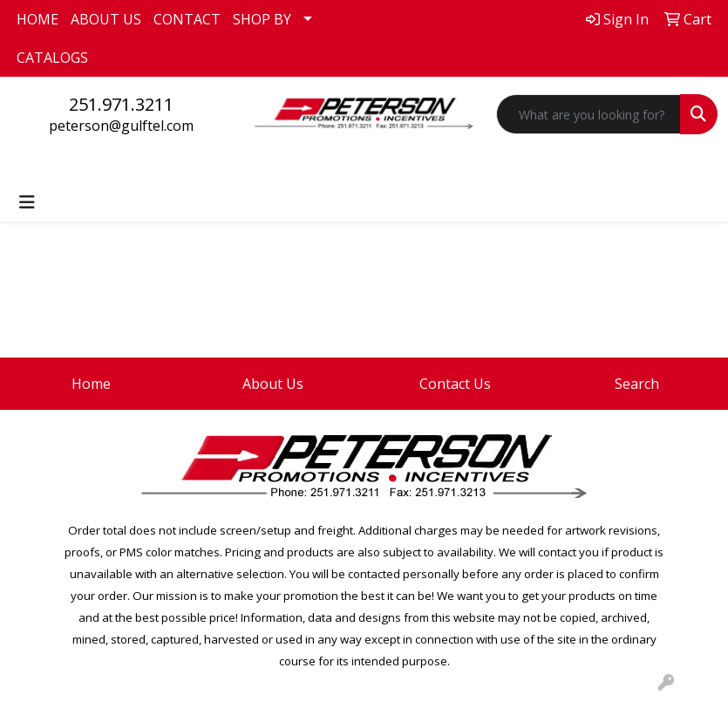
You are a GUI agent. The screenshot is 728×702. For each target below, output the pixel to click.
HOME (37, 19)
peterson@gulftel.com (121, 126)
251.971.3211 (121, 104)
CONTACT (187, 19)
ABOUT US (106, 19)
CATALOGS (52, 58)
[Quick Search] (589, 114)
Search (637, 384)
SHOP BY (262, 19)
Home (91, 384)
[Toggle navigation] (27, 202)
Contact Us (455, 384)
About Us (273, 384)
